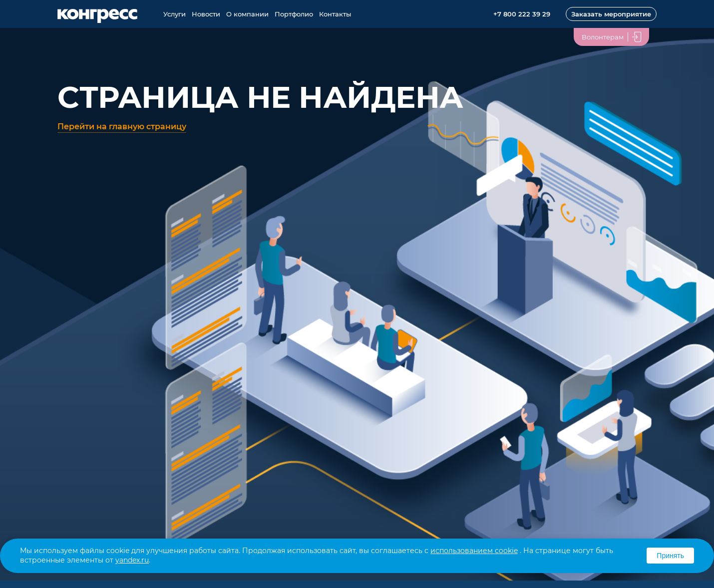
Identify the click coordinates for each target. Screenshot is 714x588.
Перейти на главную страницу (122, 127)
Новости (206, 14)
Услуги (175, 14)
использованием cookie (474, 551)
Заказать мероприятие (611, 14)
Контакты (335, 14)
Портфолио (294, 14)
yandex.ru (132, 560)
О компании (247, 14)
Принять (670, 556)
